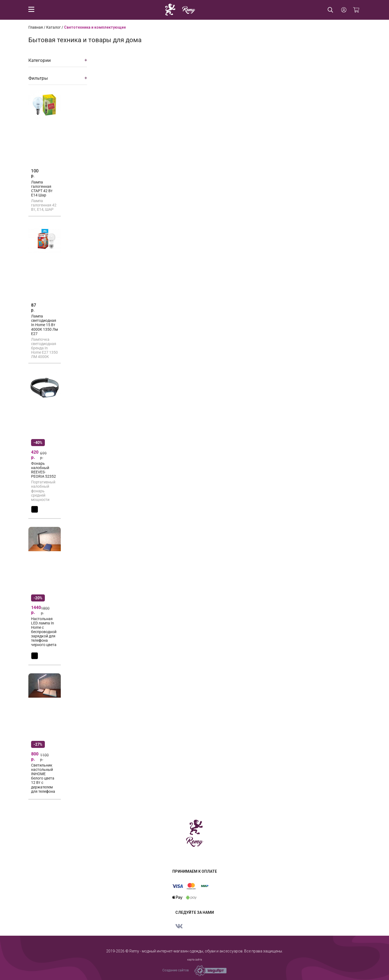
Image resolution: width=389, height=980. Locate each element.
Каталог (53, 27)
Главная (36, 27)
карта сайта (195, 960)
